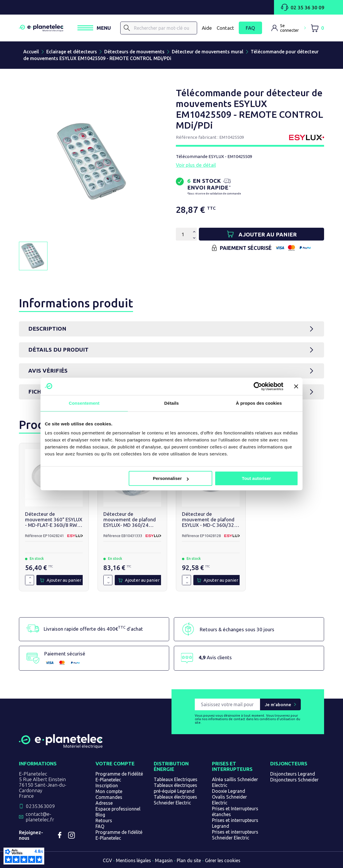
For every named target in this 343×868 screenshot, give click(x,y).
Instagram (71, 835)
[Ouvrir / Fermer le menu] (94, 28)
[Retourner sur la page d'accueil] (61, 746)
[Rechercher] (127, 28)
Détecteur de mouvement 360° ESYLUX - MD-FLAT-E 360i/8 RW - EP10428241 (54, 520)
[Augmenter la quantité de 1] (30, 578)
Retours (104, 820)
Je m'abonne (278, 705)
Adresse (104, 803)
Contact (225, 28)
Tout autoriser (257, 478)
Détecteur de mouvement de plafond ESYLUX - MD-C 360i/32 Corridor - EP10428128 (208, 520)
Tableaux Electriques (176, 779)
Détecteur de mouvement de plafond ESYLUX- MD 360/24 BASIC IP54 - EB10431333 (132, 520)
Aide (207, 28)
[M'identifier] (289, 28)
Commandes (109, 797)
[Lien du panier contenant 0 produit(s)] (317, 28)
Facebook (60, 835)
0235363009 (40, 806)
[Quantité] (183, 234)
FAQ (250, 28)
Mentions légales (133, 860)
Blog (100, 815)
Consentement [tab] (84, 403)
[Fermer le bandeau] (296, 386)
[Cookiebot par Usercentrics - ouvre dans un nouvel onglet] (258, 386)
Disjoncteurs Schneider (294, 780)
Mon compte (109, 791)
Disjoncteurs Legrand (293, 774)
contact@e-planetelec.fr (40, 817)
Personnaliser (171, 478)
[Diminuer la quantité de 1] (30, 583)
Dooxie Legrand (229, 791)
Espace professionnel (118, 809)
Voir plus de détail (196, 165)
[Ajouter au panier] (261, 234)
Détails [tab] (172, 403)
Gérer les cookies (223, 860)
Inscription (107, 785)
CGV (107, 860)
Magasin (164, 860)
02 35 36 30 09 (303, 7)
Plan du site (189, 860)
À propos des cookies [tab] (259, 403)
